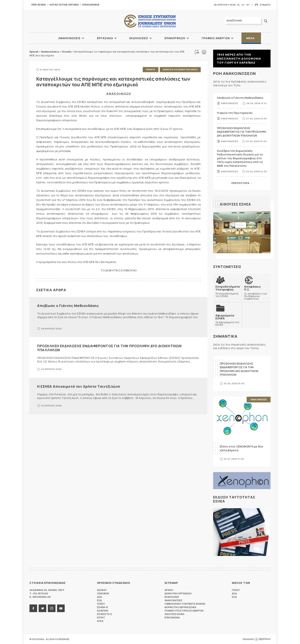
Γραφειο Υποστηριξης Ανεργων (184, 611)
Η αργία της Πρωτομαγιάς (235, 113)
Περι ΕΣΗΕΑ (39, 5)
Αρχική (34, 52)
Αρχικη (169, 590)
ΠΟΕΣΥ (101, 604)
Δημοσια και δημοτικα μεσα (180, 69)
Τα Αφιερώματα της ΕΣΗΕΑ (227, 320)
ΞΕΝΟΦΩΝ (103, 593)
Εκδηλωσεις (139, 38)
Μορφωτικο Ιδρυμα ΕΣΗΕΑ (180, 607)
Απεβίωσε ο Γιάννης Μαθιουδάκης (68, 306)
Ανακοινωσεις (69, 38)
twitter (42, 608)
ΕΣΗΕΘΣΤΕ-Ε (104, 614)
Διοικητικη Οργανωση (178, 593)
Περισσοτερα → (242, 183)
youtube (61, 608)
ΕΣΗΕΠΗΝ (103, 611)
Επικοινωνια (91, 5)
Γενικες (151, 69)
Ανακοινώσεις (50, 52)
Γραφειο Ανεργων (216, 38)
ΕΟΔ (99, 600)
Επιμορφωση (175, 38)
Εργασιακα (105, 38)
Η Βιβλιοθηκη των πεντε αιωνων (185, 604)
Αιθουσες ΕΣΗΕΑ (235, 204)
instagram (52, 608)
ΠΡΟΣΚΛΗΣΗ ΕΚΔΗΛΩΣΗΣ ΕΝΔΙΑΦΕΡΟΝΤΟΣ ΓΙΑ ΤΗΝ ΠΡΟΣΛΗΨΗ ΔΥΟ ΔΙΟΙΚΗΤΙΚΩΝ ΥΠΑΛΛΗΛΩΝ (109, 348)
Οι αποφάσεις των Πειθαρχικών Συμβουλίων (256, 292)
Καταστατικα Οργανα (64, 5)
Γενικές (67, 52)
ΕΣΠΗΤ (101, 618)
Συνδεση (265, 5)
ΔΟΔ (99, 597)
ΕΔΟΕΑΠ (102, 590)
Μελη (250, 38)
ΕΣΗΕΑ (150, 21)
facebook (33, 608)
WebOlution (262, 639)
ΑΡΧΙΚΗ (44, 38)
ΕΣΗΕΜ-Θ (102, 607)
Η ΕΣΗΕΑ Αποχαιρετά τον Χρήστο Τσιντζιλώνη (79, 386)
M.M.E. (100, 621)
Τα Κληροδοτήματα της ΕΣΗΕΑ (228, 291)
